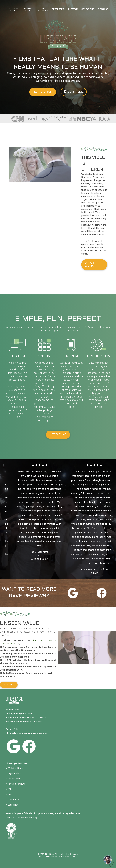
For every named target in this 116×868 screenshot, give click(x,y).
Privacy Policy (13, 729)
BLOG (9, 794)
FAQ (9, 789)
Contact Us (13, 799)
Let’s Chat (12, 805)
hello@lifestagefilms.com (19, 713)
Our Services (13, 778)
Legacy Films (13, 773)
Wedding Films (14, 768)
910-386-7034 (12, 709)
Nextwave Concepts (70, 856)
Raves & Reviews (15, 784)
